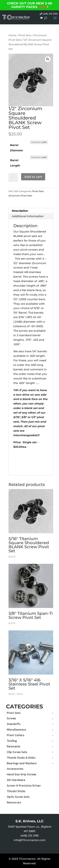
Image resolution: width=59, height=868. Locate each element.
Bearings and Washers (22, 763)
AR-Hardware (16, 780)
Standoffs (14, 724)
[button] (48, 59)
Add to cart (33, 177)
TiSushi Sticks (16, 791)
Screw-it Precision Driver (24, 786)
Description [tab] (20, 211)
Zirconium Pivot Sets (20, 196)
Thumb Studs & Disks (21, 758)
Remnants (14, 746)
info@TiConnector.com (30, 840)
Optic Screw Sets (18, 797)
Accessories (15, 769)
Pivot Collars (16, 735)
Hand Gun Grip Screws (22, 774)
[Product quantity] (13, 178)
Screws (11, 718)
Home (12, 35)
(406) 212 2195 (49, 14)
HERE (43, 7)
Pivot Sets (25, 35)
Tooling (12, 741)
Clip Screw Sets (17, 752)
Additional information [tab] (28, 216)
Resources (14, 802)
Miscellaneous (16, 730)
